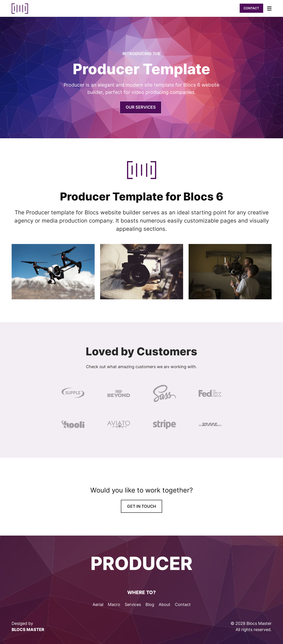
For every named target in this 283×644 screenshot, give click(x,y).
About (165, 604)
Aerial (98, 604)
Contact (251, 8)
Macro (114, 604)
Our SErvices (141, 107)
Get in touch (141, 506)
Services (133, 604)
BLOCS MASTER (28, 630)
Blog (150, 604)
